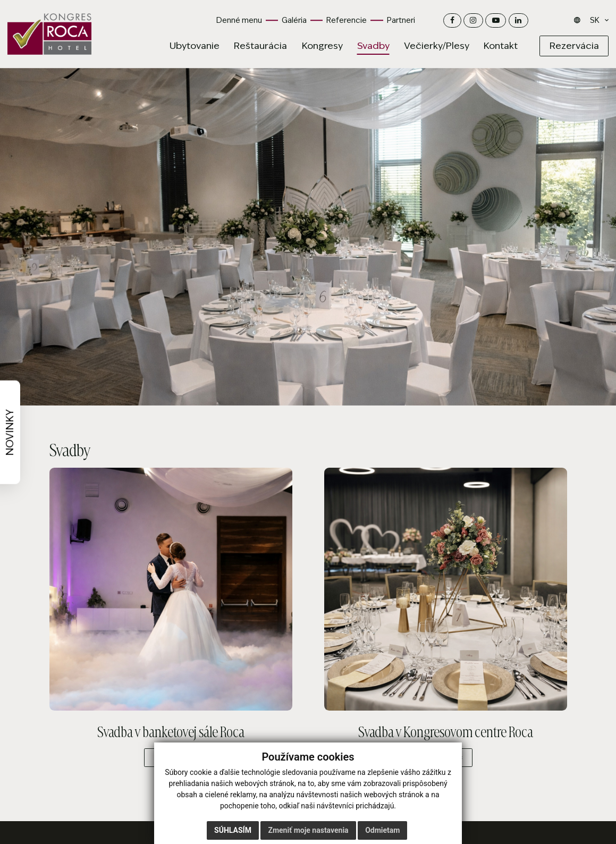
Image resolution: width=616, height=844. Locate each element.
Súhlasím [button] (233, 830)
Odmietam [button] (382, 830)
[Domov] (49, 34)
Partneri (401, 20)
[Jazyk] (596, 21)
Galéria (294, 20)
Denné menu (239, 20)
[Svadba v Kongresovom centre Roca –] (445, 589)
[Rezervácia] (574, 46)
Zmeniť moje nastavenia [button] (308, 830)
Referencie (347, 20)
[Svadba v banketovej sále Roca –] (171, 589)
